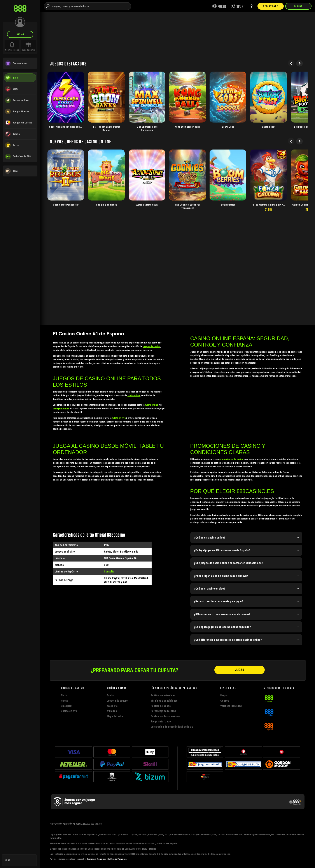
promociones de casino (231, 459)
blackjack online (61, 409)
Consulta (109, 571)
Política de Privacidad (117, 859)
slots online (134, 395)
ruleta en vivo (119, 418)
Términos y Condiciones (97, 859)
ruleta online (152, 405)
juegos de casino (152, 346)
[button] (246, 538)
